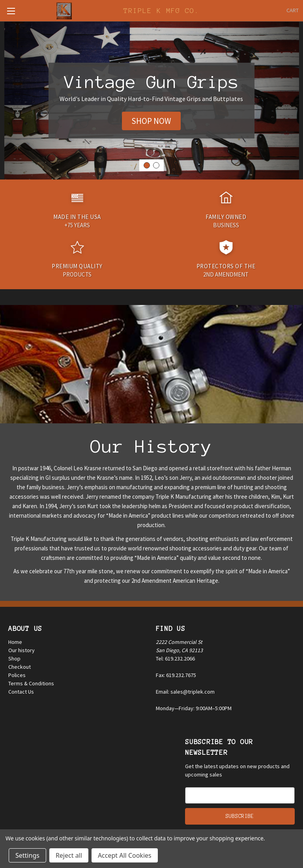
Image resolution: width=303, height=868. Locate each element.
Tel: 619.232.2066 (175, 658)
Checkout (20, 667)
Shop (14, 658)
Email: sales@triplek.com (185, 692)
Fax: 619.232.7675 (176, 675)
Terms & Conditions (31, 683)
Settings (27, 855)
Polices (17, 675)
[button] (151, 121)
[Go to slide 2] (156, 165)
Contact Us (21, 692)
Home (15, 642)
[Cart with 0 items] (293, 10)
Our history (22, 650)
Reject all (69, 855)
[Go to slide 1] (147, 165)
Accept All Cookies (125, 855)
